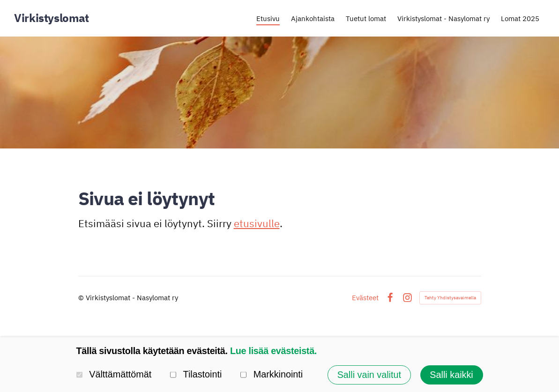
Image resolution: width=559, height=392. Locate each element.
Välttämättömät (114, 375)
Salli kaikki (451, 375)
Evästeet (365, 298)
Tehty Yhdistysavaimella (450, 298)
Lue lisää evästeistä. (273, 351)
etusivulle (257, 223)
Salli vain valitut (369, 375)
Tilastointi (196, 375)
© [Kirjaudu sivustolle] (82, 298)
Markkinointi (272, 375)
